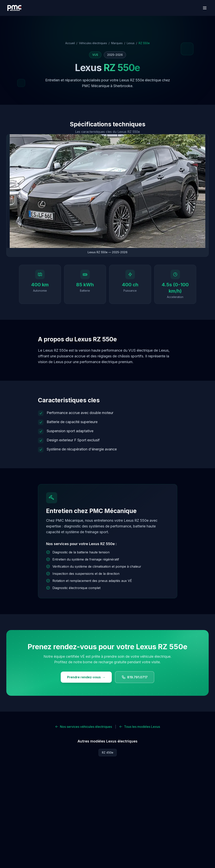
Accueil (70, 43)
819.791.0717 (135, 677)
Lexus (131, 43)
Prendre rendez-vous (86, 677)
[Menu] (205, 8)
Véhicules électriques (93, 43)
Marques (117, 43)
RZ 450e (108, 752)
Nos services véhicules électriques (84, 727)
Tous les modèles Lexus (140, 727)
